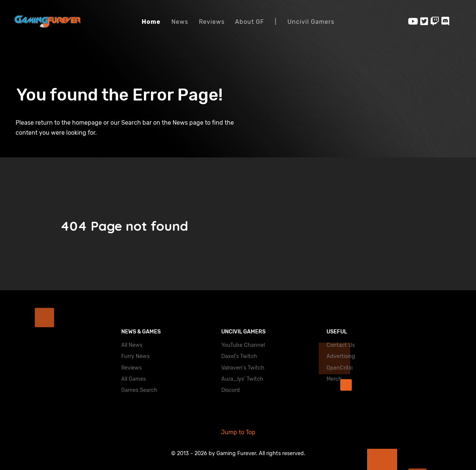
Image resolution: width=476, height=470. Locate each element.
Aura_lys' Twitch (242, 379)
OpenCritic (340, 368)
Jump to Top (238, 432)
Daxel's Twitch (239, 356)
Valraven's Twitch (243, 368)
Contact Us (341, 345)
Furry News (135, 356)
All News (132, 345)
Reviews (131, 368)
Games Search (139, 390)
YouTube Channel (243, 345)
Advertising (341, 356)
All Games (134, 379)
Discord (231, 390)
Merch (334, 379)
